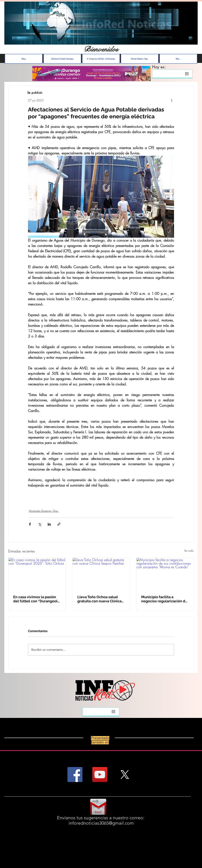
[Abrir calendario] (187, 74)
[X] (125, 775)
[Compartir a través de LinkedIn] (49, 524)
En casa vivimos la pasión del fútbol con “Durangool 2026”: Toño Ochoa (35, 599)
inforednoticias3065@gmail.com (101, 823)
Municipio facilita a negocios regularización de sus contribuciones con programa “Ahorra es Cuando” (164, 599)
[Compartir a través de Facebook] (30, 524)
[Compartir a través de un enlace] (59, 524)
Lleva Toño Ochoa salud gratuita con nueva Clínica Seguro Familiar (99, 599)
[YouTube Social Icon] (100, 775)
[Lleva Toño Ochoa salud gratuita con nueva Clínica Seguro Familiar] (101, 574)
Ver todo (189, 551)
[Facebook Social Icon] (75, 775)
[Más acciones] (172, 100)
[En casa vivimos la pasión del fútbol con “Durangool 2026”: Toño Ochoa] (37, 574)
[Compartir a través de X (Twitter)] (40, 524)
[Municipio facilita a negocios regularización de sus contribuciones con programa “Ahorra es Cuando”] (165, 574)
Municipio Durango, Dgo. (44, 511)
